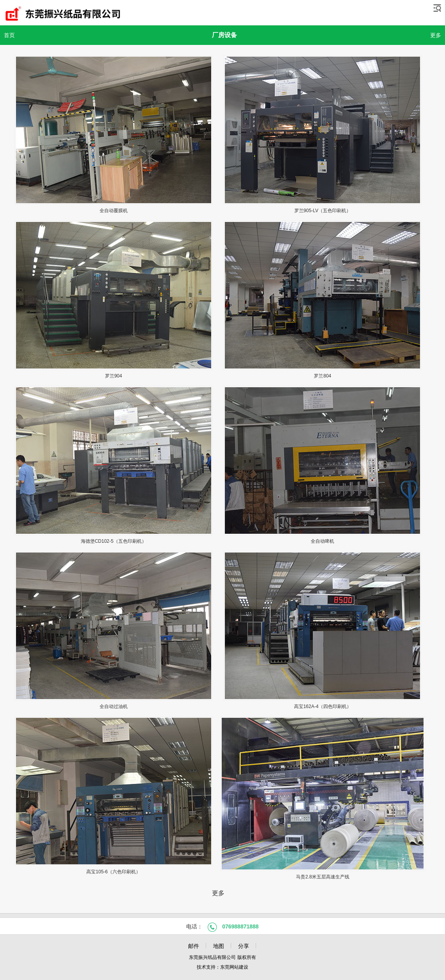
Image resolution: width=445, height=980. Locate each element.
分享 (244, 946)
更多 (436, 35)
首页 (9, 35)
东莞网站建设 (234, 967)
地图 (219, 946)
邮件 (194, 946)
